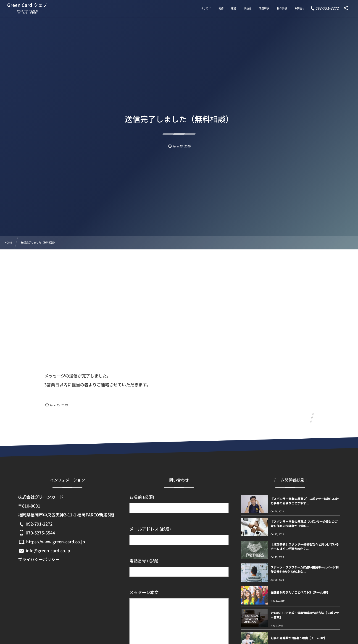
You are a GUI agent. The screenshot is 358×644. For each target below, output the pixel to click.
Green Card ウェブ (27, 5)
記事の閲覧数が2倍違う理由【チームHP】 (299, 638)
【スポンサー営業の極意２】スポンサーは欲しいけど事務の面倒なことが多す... (305, 501)
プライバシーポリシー (39, 560)
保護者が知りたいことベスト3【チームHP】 (300, 592)
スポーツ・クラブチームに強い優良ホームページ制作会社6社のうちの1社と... (305, 569)
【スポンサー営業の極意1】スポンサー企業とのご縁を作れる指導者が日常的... (304, 524)
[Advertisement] (179, 284)
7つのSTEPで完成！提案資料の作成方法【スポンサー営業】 (305, 615)
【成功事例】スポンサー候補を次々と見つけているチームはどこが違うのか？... (305, 546)
